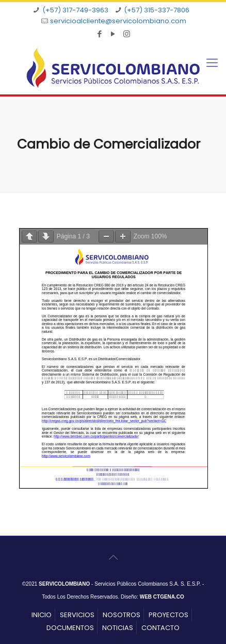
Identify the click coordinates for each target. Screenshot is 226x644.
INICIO (42, 615)
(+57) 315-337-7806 (157, 10)
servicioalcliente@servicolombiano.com (118, 21)
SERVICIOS (77, 615)
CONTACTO (160, 628)
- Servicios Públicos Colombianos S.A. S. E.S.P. (120, 584)
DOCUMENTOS (70, 628)
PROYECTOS (168, 615)
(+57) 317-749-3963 (75, 10)
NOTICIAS (118, 628)
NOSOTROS (122, 615)
